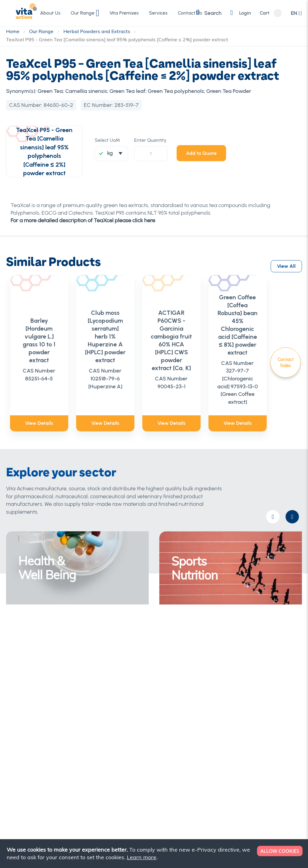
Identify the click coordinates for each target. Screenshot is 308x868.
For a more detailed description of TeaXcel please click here (83, 220)
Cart (264, 13)
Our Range (42, 31)
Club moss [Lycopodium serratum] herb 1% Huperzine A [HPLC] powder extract (116, 325)
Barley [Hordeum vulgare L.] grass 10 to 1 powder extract (41, 329)
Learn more (142, 857)
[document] (155, 854)
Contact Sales (286, 363)
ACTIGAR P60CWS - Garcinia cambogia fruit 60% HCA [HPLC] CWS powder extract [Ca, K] (192, 329)
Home (13, 31)
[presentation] (292, 494)
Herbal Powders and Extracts (97, 31)
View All (286, 261)
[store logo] (20, 13)
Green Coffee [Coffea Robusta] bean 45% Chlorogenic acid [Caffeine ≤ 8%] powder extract (267, 317)
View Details (41, 400)
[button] (296, 13)
